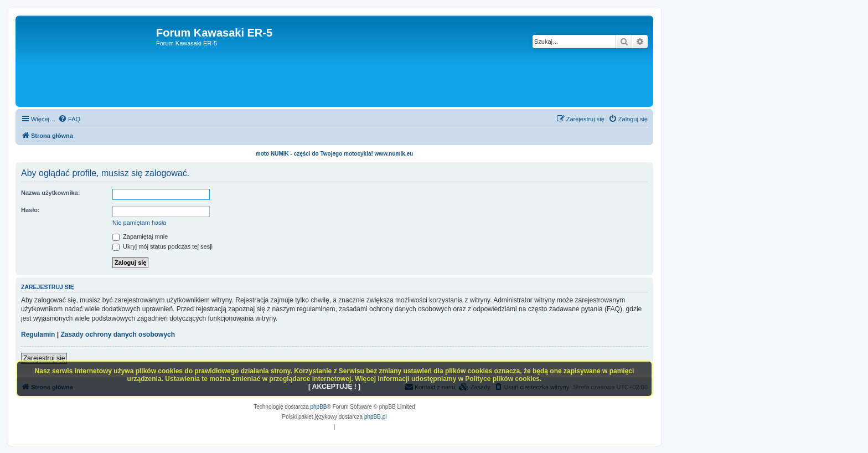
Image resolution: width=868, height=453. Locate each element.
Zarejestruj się (44, 358)
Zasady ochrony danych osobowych (118, 334)
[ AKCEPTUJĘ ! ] (334, 387)
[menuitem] (69, 119)
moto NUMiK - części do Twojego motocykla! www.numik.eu (334, 154)
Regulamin (38, 334)
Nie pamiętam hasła (139, 223)
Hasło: (30, 210)
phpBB (319, 407)
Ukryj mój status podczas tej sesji (162, 246)
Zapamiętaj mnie (140, 236)
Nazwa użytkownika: (50, 193)
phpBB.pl (376, 417)
